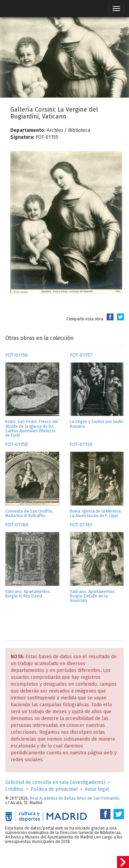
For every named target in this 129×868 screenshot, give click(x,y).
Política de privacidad (54, 789)
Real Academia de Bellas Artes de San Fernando (75, 798)
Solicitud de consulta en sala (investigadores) (55, 782)
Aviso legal (97, 789)
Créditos (14, 789)
